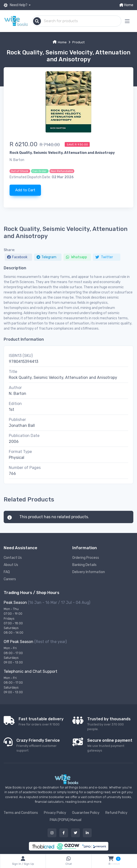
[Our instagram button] (52, 833)
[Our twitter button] (75, 833)
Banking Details (84, 565)
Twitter (104, 257)
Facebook (17, 257)
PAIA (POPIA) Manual (66, 820)
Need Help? (16, 5)
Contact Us (13, 558)
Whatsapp (76, 257)
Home (126, 5)
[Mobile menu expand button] (127, 21)
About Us (11, 565)
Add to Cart (25, 190)
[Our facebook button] (64, 833)
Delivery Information (89, 572)
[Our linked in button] (87, 833)
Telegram (46, 257)
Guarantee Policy (86, 813)
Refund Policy (116, 813)
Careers (10, 579)
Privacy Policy (55, 813)
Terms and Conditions (21, 813)
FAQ (7, 572)
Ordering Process (86, 558)
